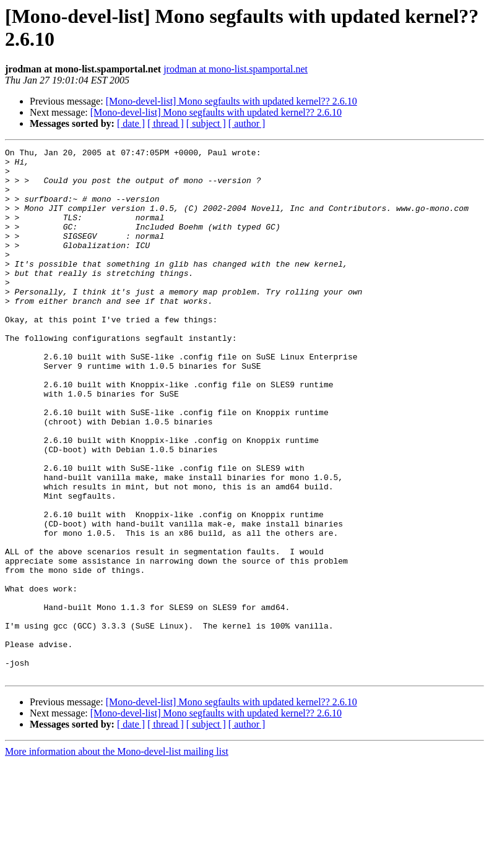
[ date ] (131, 123)
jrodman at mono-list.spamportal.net (236, 69)
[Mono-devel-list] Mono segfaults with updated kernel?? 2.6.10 (232, 101)
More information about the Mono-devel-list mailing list (117, 857)
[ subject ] (206, 123)
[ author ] (247, 123)
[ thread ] (166, 123)
